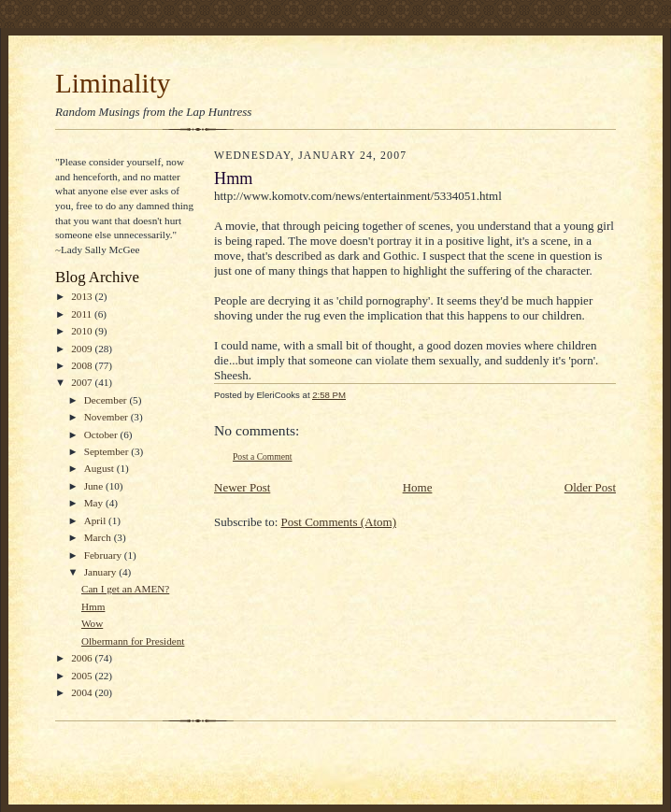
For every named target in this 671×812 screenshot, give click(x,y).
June (95, 486)
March (99, 537)
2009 (83, 349)
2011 (83, 314)
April (96, 520)
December (107, 400)
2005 (83, 676)
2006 (83, 658)
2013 (83, 296)
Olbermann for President (133, 641)
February (104, 555)
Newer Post (242, 487)
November (107, 417)
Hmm (93, 606)
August (100, 468)
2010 (83, 331)
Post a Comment (263, 456)
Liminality (113, 83)
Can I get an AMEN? (125, 589)
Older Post (590, 487)
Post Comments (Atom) (339, 522)
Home (418, 487)
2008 (83, 365)
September (108, 451)
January (102, 572)
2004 (83, 692)
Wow (92, 623)
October (102, 434)
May (95, 503)
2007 (83, 382)
